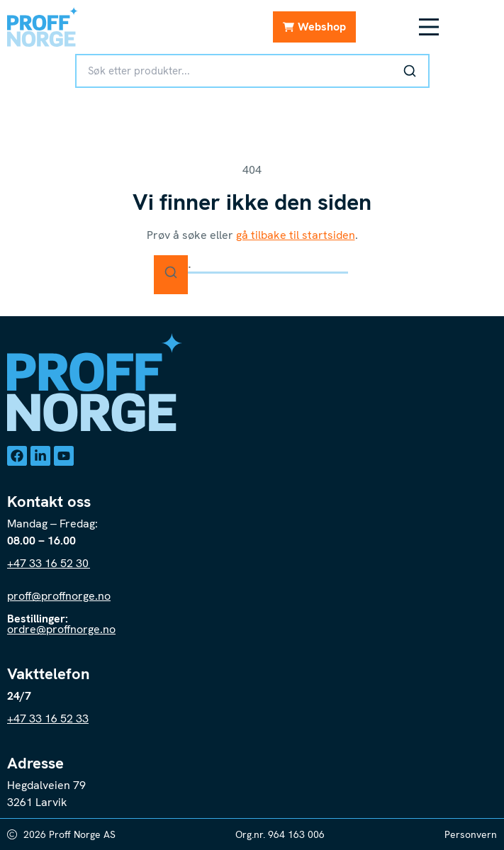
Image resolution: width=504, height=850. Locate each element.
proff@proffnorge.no (59, 596)
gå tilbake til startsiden (296, 235)
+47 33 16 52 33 (48, 718)
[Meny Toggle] (429, 27)
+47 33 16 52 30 (49, 563)
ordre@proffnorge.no (61, 629)
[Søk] (410, 71)
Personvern (471, 834)
